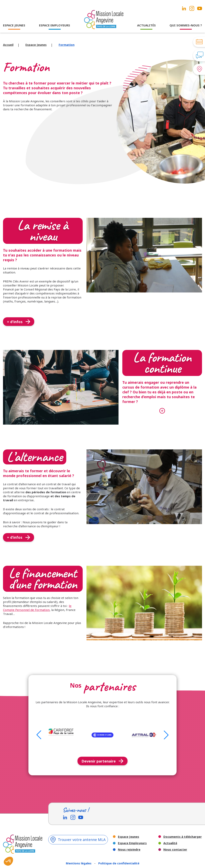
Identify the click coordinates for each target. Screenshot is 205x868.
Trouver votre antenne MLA (78, 840)
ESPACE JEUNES (14, 25)
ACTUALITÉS (146, 25)
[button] (39, 735)
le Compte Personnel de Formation (37, 608)
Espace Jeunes (36, 45)
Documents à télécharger (183, 837)
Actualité (170, 843)
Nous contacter (175, 849)
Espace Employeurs (132, 843)
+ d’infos (19, 537)
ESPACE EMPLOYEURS (55, 25)
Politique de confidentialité (119, 863)
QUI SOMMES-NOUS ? (186, 25)
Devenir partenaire (102, 761)
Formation (67, 45)
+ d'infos (19, 322)
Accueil (8, 45)
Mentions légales (79, 863)
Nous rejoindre (129, 849)
